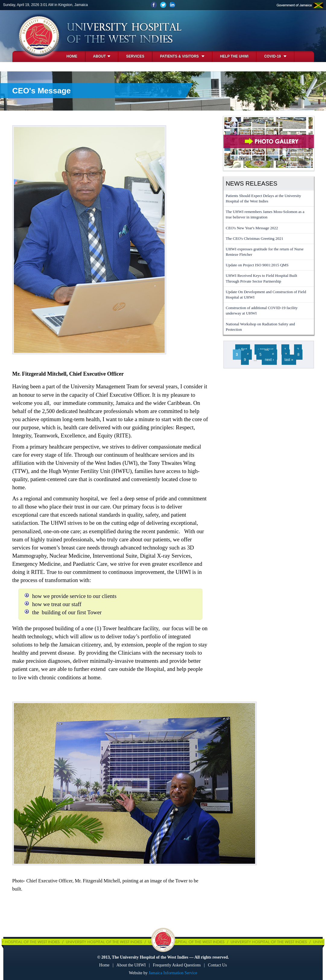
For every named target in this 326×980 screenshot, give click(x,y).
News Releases (252, 183)
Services (135, 56)
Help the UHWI (234, 56)
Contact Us (218, 965)
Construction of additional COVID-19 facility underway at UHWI (262, 310)
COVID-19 (275, 56)
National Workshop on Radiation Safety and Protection (260, 327)
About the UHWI (131, 965)
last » (289, 360)
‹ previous (266, 349)
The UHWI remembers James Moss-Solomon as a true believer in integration (265, 214)
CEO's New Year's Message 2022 (252, 228)
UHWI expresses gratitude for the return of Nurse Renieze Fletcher (265, 252)
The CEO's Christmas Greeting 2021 (255, 238)
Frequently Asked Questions (177, 965)
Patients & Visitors (182, 56)
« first (243, 349)
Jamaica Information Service (173, 973)
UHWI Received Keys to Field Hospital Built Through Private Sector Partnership (262, 278)
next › (269, 360)
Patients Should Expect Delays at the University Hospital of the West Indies (264, 198)
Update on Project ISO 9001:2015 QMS (257, 265)
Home (72, 56)
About (102, 56)
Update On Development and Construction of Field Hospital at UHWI (266, 294)
